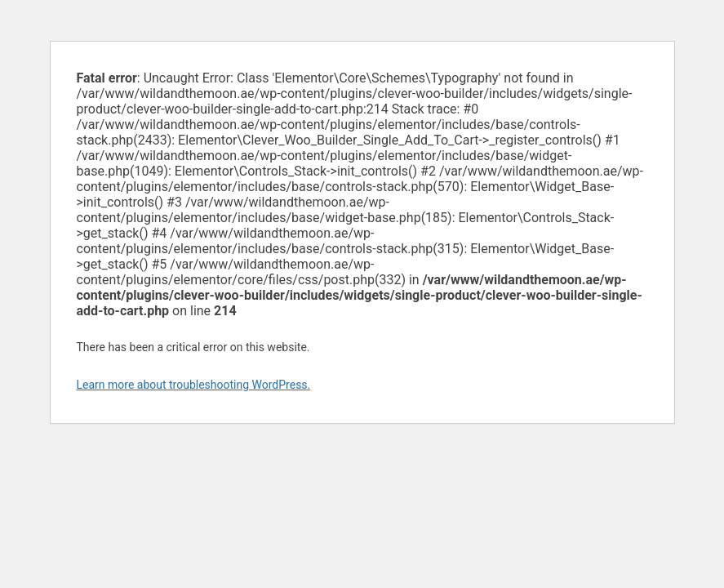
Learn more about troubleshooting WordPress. (194, 385)
